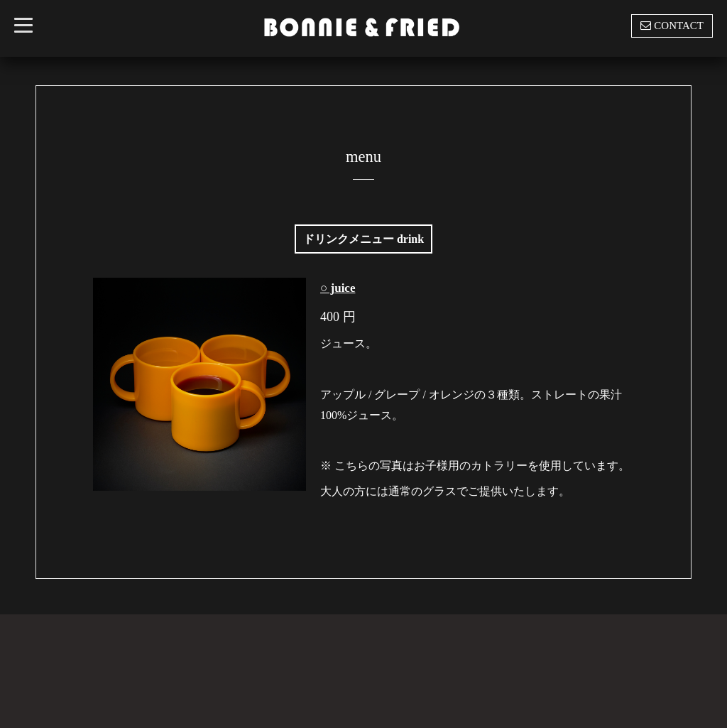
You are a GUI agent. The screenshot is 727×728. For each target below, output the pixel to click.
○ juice (338, 288)
